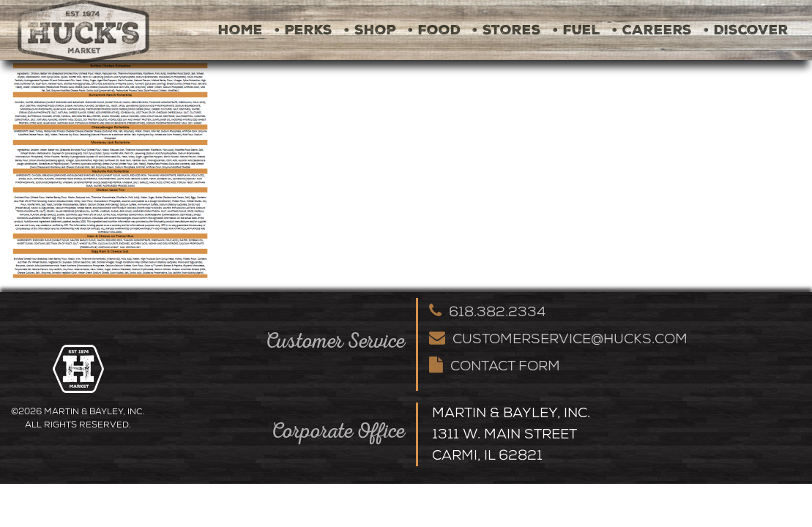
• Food (434, 30)
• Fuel (577, 30)
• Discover (746, 30)
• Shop (370, 30)
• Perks (303, 30)
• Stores (507, 30)
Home (241, 30)
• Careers (652, 30)
